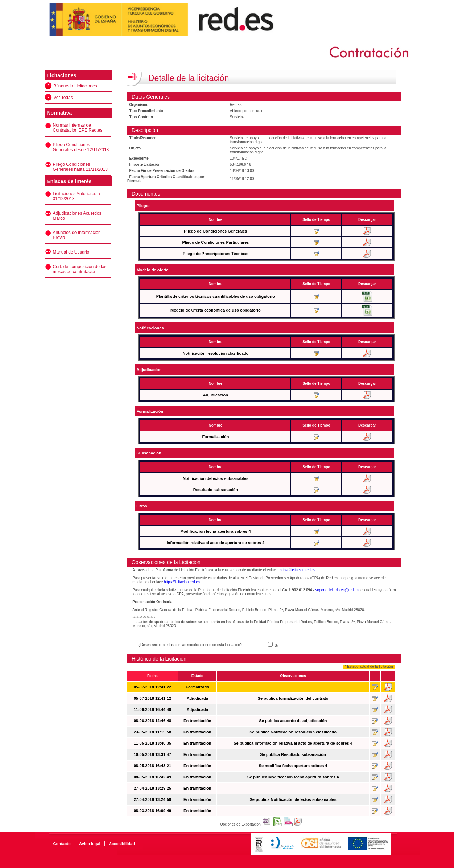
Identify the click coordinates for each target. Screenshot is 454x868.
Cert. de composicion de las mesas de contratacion (80, 269)
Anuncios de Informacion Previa (77, 235)
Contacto (62, 844)
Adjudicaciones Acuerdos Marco (77, 216)
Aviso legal (90, 844)
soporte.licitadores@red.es (337, 590)
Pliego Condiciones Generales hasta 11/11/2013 (80, 167)
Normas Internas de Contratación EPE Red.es (78, 128)
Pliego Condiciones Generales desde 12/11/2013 (81, 147)
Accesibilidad (122, 844)
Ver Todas (63, 98)
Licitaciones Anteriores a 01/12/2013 (77, 196)
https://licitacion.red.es (298, 570)
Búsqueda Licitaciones (75, 86)
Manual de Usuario (71, 252)
